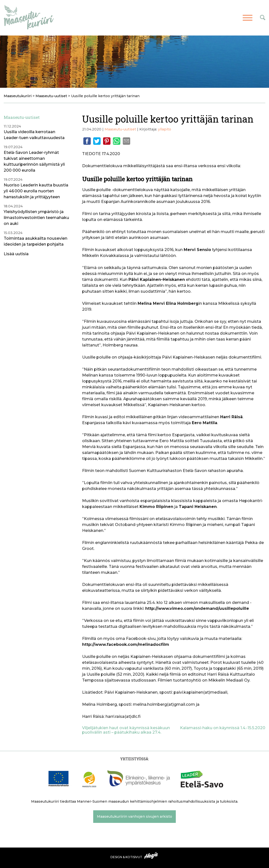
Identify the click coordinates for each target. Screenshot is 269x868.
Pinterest (107, 141)
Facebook (87, 141)
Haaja (151, 855)
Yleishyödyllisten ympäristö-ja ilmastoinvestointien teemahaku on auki (36, 218)
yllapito (165, 129)
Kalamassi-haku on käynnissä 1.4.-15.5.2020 (223, 728)
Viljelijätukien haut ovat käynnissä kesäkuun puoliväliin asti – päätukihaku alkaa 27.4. (126, 730)
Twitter (97, 141)
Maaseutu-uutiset (120, 129)
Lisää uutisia (16, 254)
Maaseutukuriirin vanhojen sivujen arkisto (134, 816)
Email (126, 141)
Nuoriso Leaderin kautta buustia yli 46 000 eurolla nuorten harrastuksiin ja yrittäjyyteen (36, 191)
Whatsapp (117, 141)
